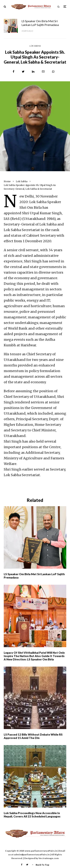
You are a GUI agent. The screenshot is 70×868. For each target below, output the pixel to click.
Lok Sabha (35, 46)
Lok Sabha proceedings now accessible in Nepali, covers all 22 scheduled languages (32, 815)
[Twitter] (27, 865)
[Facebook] (22, 865)
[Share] (14, 72)
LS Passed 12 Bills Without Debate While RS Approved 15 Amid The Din (33, 736)
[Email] (43, 72)
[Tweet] (23, 72)
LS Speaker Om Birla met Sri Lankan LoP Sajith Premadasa (40, 23)
